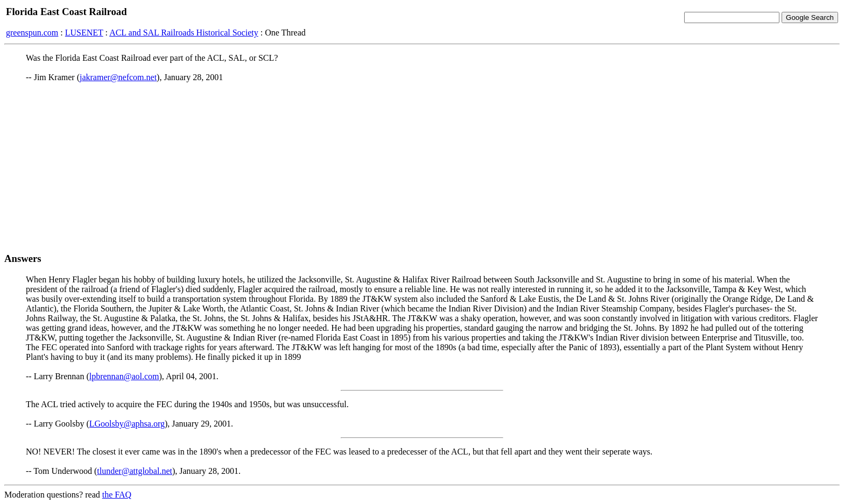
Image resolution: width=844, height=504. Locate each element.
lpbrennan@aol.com (124, 376)
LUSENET (84, 33)
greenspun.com (32, 33)
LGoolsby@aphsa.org (127, 424)
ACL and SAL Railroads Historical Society (184, 33)
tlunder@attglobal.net (135, 471)
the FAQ (117, 495)
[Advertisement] (422, 167)
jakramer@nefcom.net (118, 77)
